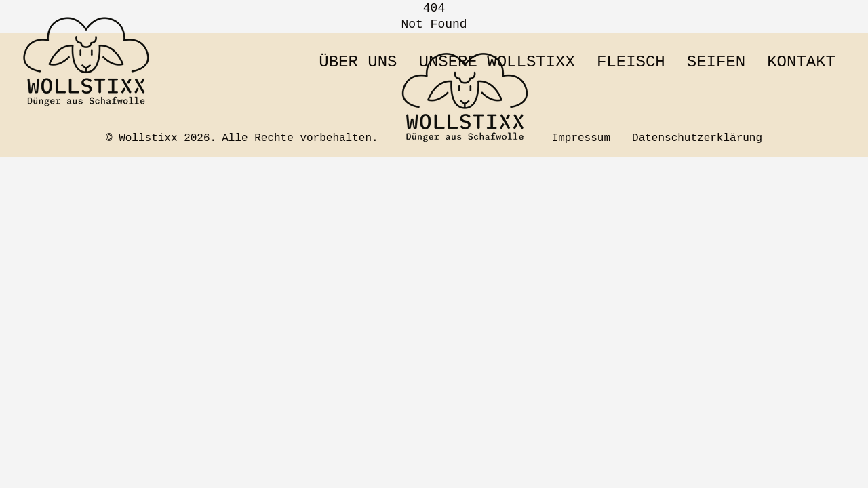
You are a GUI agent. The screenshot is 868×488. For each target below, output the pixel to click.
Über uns (358, 62)
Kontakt (801, 62)
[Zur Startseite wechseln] (86, 62)
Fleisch (631, 62)
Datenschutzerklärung (697, 138)
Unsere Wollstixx (496, 62)
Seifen (716, 62)
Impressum (581, 138)
